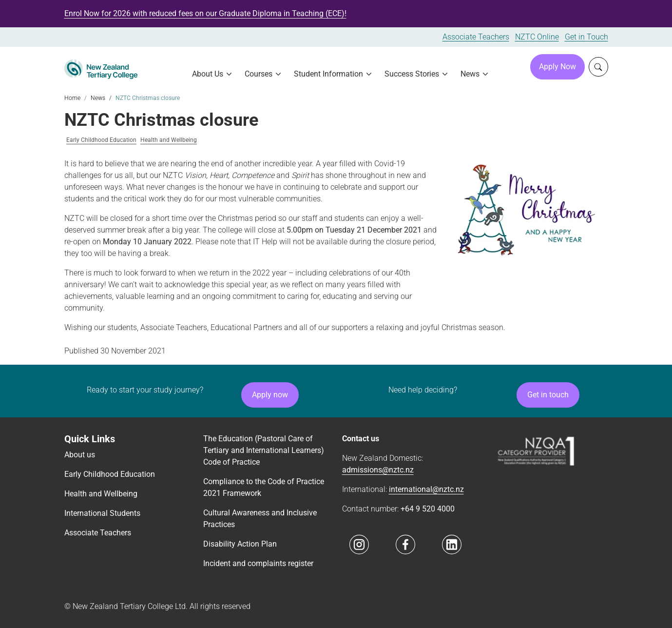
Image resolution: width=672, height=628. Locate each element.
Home (72, 98)
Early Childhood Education (101, 140)
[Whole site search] (598, 67)
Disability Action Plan (240, 544)
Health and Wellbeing (169, 140)
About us (80, 455)
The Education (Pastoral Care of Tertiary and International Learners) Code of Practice (264, 450)
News (98, 98)
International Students (102, 513)
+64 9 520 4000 (428, 509)
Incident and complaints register (258, 563)
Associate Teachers (476, 37)
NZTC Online (537, 37)
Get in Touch (586, 37)
